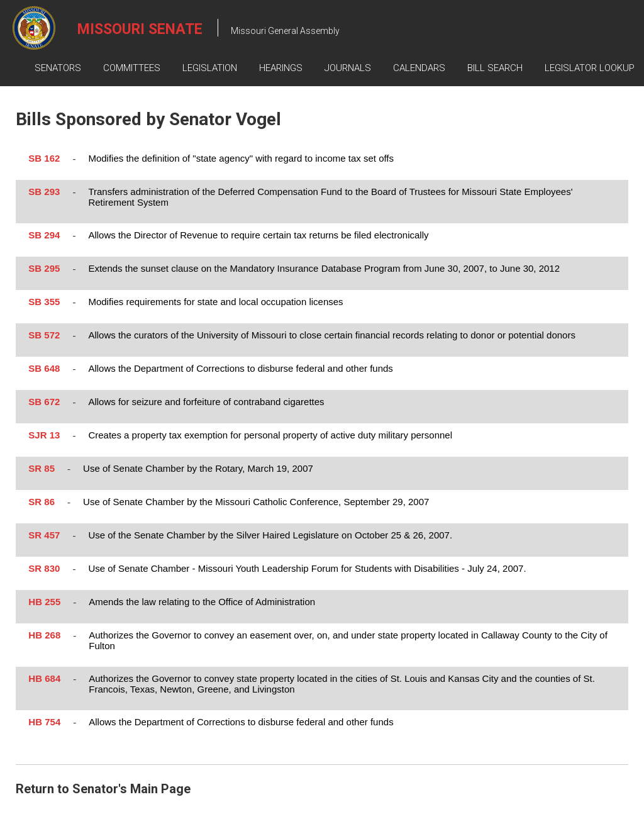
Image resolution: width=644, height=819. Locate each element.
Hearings (281, 68)
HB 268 (44, 635)
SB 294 (44, 235)
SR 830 (44, 568)
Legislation (210, 68)
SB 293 (44, 192)
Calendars (419, 68)
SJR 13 (44, 435)
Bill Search (495, 68)
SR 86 (42, 502)
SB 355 (44, 302)
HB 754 (44, 722)
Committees (132, 68)
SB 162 (44, 158)
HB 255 (44, 602)
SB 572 (44, 335)
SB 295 (44, 268)
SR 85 (42, 468)
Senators (58, 68)
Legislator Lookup (590, 68)
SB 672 (44, 402)
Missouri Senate (140, 29)
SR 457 (44, 535)
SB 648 (44, 368)
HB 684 (44, 678)
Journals (348, 68)
